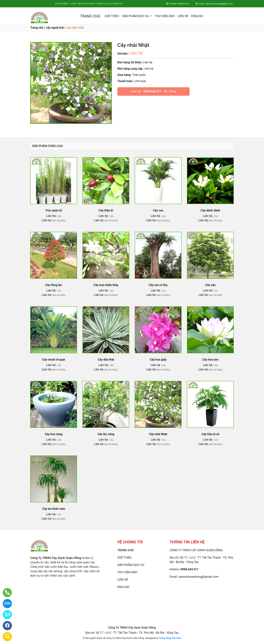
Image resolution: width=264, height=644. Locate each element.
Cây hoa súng (54, 434)
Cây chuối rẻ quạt (54, 360)
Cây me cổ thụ (158, 285)
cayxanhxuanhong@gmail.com (198, 577)
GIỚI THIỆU (112, 16)
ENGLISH (197, 16)
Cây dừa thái (106, 360)
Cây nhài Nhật (158, 434)
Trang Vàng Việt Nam (170, 638)
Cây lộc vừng (106, 434)
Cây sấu (210, 285)
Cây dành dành (210, 210)
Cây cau (158, 210)
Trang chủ (37, 28)
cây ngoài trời (55, 28)
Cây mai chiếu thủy (106, 285)
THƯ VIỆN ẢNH (165, 16)
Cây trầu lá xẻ (210, 434)
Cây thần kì (106, 210)
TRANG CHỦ (90, 16)
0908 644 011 (152, 91)
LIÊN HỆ (183, 16)
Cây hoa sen (210, 360)
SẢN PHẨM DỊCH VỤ (136, 16)
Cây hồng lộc (54, 285)
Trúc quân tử (54, 210)
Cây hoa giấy (158, 360)
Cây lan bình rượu (54, 509)
